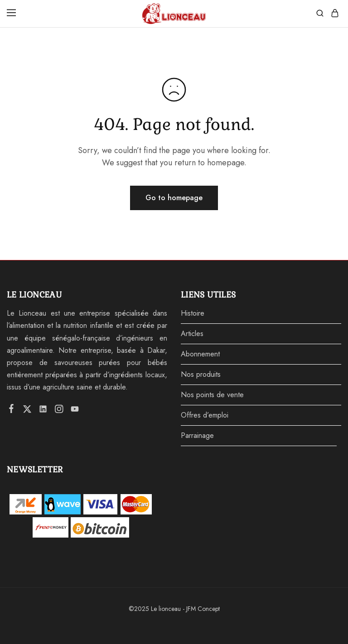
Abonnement (200, 354)
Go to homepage (174, 198)
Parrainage (197, 435)
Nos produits (201, 374)
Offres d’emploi (205, 415)
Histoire (193, 313)
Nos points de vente (212, 395)
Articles (192, 334)
